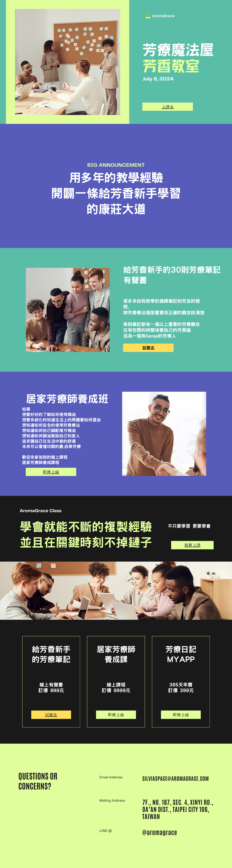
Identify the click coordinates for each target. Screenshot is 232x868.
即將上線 (51, 472)
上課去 (168, 107)
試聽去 (149, 348)
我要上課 (192, 545)
